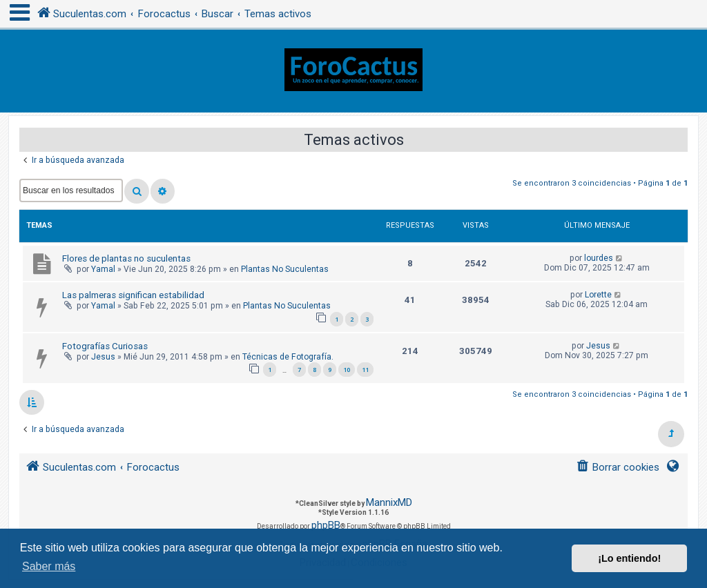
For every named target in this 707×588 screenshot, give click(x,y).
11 (365, 370)
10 (347, 370)
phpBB (326, 525)
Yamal (103, 269)
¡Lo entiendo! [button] (629, 558)
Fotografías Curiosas (105, 346)
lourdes (599, 258)
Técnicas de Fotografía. (288, 357)
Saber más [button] (49, 566)
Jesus (103, 357)
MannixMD (389, 502)
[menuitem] (618, 468)
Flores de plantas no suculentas (126, 258)
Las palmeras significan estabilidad (133, 295)
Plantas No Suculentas (285, 269)
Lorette (598, 295)
